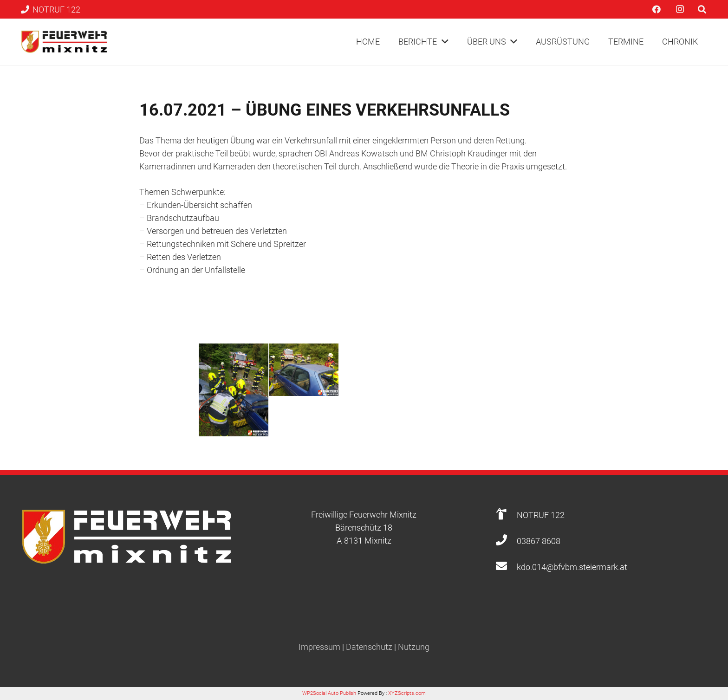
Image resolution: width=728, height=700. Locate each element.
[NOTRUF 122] (506, 515)
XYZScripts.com (407, 693)
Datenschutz (369, 647)
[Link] (64, 42)
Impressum (319, 647)
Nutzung (414, 647)
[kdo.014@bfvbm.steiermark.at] (506, 567)
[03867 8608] (506, 541)
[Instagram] (680, 9)
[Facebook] (656, 9)
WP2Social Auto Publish (329, 693)
